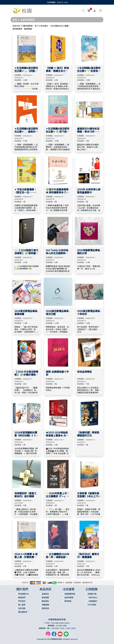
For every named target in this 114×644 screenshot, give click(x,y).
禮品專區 (45, 601)
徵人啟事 (22, 605)
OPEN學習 (92, 605)
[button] (83, 11)
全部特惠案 (69, 597)
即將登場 (45, 608)
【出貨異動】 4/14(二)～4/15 (57, 2)
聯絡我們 (22, 597)
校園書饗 (45, 605)
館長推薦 (45, 597)
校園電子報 (92, 594)
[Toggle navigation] (100, 11)
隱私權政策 (23, 612)
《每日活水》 (93, 597)
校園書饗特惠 (70, 594)
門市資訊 (22, 601)
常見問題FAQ (23, 594)
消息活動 (22, 608)
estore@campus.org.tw (60, 623)
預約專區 (68, 601)
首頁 (15, 20)
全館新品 (45, 594)
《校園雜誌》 (93, 601)
